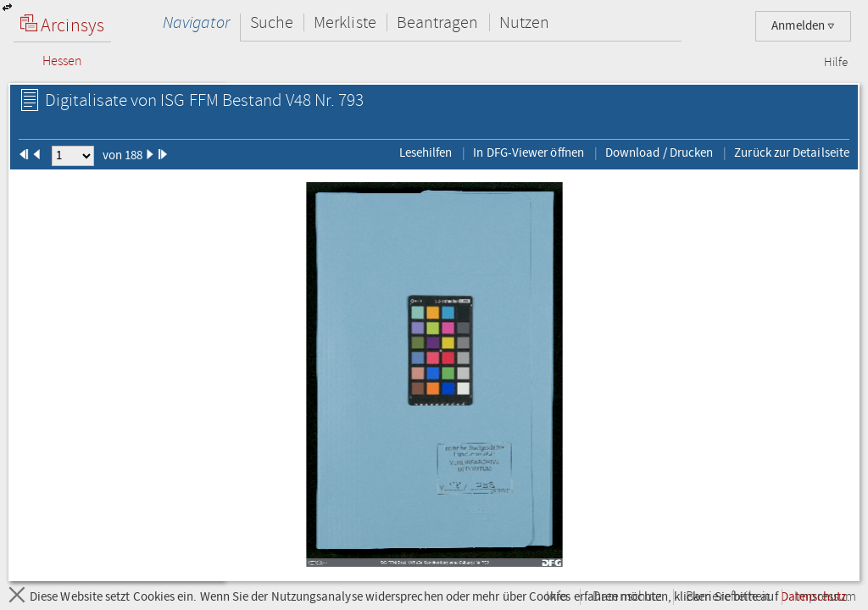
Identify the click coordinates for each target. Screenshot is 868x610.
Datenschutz (627, 597)
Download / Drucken (659, 152)
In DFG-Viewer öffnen (529, 152)
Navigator (196, 22)
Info (557, 597)
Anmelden (803, 26)
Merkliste (345, 22)
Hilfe (836, 63)
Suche (272, 22)
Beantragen (438, 22)
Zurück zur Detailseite (792, 152)
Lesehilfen (426, 152)
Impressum (825, 597)
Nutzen (524, 22)
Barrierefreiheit (728, 597)
